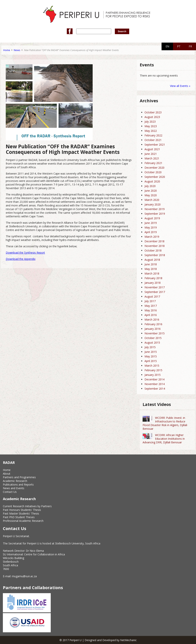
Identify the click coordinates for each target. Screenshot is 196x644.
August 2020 (152, 181)
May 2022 (151, 131)
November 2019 (155, 209)
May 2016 (151, 310)
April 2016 (151, 315)
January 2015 (153, 375)
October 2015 (153, 338)
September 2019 (155, 214)
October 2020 (153, 172)
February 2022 (153, 135)
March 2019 (152, 237)
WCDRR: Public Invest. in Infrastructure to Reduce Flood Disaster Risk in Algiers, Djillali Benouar (165, 423)
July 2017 (150, 301)
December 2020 (154, 168)
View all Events (179, 86)
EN (167, 46)
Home (7, 50)
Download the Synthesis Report (25, 253)
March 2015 (152, 366)
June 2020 (151, 191)
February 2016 (153, 324)
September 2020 (155, 177)
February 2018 (153, 278)
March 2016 (152, 320)
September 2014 (155, 389)
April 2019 (151, 232)
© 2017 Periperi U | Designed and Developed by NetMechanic (98, 640)
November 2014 (155, 384)
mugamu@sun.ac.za (24, 576)
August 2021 (152, 149)
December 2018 (154, 241)
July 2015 (150, 347)
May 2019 (151, 227)
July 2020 (150, 186)
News (17, 50)
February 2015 (153, 370)
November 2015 (155, 333)
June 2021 (151, 154)
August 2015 (152, 343)
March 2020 (152, 200)
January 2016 (153, 329)
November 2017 (155, 287)
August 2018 (152, 260)
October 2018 (153, 250)
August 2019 (152, 218)
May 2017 (151, 306)
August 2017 (152, 296)
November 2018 (155, 246)
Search (122, 31)
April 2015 (151, 361)
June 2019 (151, 223)
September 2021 (155, 145)
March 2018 (152, 273)
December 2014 (154, 379)
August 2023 (152, 117)
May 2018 (151, 269)
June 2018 (151, 264)
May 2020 (151, 195)
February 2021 (153, 163)
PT (179, 46)
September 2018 (155, 255)
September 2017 (155, 292)
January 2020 (153, 204)
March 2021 (152, 158)
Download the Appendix (21, 259)
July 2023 (150, 122)
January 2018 (153, 283)
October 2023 (153, 112)
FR (190, 46)
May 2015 (151, 356)
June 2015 (151, 352)
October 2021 (153, 140)
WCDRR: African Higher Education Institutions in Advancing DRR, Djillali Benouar (164, 439)
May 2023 (151, 126)
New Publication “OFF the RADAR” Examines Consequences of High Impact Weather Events (71, 50)
